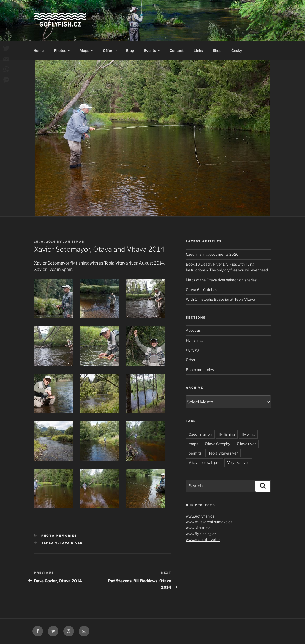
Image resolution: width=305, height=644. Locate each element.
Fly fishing (194, 340)
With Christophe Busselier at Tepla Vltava (220, 299)
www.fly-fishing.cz (201, 534)
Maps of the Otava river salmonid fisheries (221, 280)
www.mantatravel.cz (203, 539)
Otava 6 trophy (217, 444)
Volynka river (238, 463)
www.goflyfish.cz (200, 516)
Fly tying (193, 350)
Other (191, 360)
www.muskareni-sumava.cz (209, 522)
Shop (217, 51)
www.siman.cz (198, 528)
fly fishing (227, 434)
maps (193, 444)
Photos (62, 51)
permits (195, 453)
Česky (237, 51)
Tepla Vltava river (62, 543)
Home (39, 51)
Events (152, 51)
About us (193, 330)
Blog (130, 51)
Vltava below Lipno (205, 463)
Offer (110, 51)
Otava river (246, 444)
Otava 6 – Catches (201, 290)
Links (198, 51)
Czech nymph (200, 434)
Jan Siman (74, 242)
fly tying (248, 434)
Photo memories (59, 536)
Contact (177, 51)
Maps (87, 51)
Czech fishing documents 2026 (212, 254)
